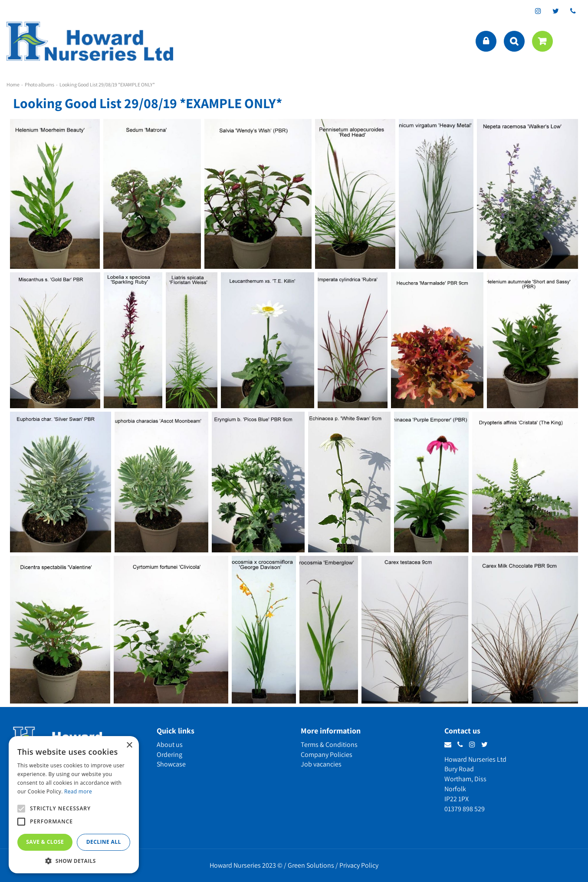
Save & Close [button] (45, 842)
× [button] (129, 745)
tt (555, 11)
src (514, 41)
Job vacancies (321, 764)
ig (538, 11)
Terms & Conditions (329, 745)
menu (573, 41)
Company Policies (327, 755)
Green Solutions (311, 865)
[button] (74, 861)
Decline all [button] (104, 842)
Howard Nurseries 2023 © (246, 865)
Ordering (169, 755)
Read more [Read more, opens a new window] (78, 791)
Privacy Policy (359, 865)
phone (573, 11)
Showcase (171, 764)
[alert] (74, 805)
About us (170, 745)
